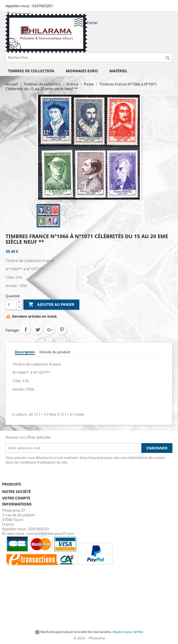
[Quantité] (11, 305)
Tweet (38, 330)
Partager (26, 330)
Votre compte (16, 498)
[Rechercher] (89, 57)
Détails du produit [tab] (55, 352)
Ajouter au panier (51, 305)
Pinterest (62, 330)
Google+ (50, 330)
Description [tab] (25, 352)
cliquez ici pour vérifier (127, 632)
